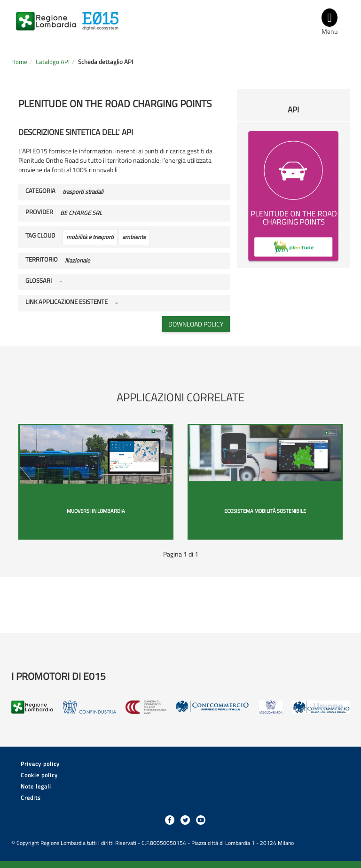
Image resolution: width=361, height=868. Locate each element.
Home (19, 62)
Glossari (39, 281)
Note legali (36, 786)
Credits (31, 798)
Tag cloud (40, 236)
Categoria (40, 191)
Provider (39, 212)
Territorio (42, 260)
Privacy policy (40, 764)
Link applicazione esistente (67, 302)
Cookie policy (39, 775)
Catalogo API (53, 62)
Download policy (196, 324)
